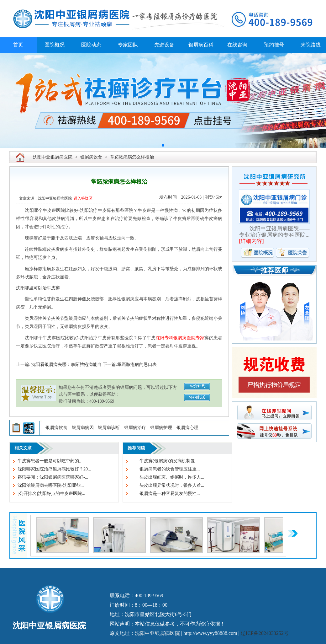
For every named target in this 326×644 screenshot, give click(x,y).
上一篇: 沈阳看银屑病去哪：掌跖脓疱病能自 (59, 365)
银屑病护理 (161, 428)
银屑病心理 (187, 428)
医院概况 (55, 45)
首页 (18, 45)
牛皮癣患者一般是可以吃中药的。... (52, 461)
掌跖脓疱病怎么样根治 (132, 157)
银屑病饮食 (91, 157)
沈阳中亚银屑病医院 (53, 157)
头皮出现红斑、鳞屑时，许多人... (168, 477)
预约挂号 (274, 45)
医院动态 (91, 45)
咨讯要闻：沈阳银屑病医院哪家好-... (53, 477)
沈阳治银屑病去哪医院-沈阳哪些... (51, 485)
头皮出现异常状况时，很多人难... (168, 485)
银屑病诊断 (109, 428)
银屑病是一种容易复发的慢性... (165, 494)
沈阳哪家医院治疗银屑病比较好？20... (54, 469)
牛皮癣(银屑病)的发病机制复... (165, 461)
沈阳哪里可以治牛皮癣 (38, 288)
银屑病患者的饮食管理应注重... (165, 469)
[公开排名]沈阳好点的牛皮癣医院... (51, 494)
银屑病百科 (201, 45)
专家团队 (128, 45)
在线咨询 (237, 45)
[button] (163, 145)
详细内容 (251, 241)
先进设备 (164, 45)
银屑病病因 (83, 428)
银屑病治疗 (135, 428)
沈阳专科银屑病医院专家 (180, 338)
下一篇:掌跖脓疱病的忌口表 (130, 365)
